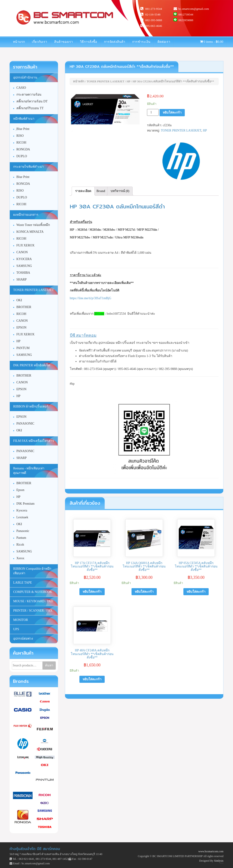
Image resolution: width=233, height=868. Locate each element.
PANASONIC (25, 424)
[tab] (83, 191)
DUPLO (22, 156)
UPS (16, 629)
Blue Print (23, 177)
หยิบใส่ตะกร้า (172, 113)
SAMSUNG (24, 266)
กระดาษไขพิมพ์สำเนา (28, 167)
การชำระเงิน (141, 42)
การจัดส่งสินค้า (115, 42)
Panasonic (23, 531)
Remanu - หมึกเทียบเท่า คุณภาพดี (29, 471)
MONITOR (21, 620)
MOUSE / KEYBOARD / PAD (33, 601)
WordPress (223, 863)
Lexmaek (22, 517)
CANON (22, 252)
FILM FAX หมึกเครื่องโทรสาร (34, 441)
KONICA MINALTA (30, 232)
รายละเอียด (83, 191)
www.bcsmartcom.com (211, 851)
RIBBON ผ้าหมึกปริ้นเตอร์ (31, 406)
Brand (101, 191)
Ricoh (20, 545)
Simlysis (219, 861)
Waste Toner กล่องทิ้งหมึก (33, 225)
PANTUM (23, 348)
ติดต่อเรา (164, 42)
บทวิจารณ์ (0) (120, 191)
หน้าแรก (19, 42)
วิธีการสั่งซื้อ (88, 42)
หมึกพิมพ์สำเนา (24, 119)
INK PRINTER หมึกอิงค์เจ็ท (32, 365)
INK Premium (25, 504)
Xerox (20, 558)
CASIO (21, 88)
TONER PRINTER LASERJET (106, 81)
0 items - (212, 42)
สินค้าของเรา (63, 42)
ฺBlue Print (23, 129)
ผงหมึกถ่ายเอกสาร (26, 215)
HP (128, 81)
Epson (20, 490)
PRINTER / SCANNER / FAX (33, 611)
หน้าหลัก (79, 81)
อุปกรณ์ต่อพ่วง (23, 639)
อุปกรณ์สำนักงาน (25, 77)
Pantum (21, 538)
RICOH (21, 143)
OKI (19, 300)
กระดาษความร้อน (29, 95)
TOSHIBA (23, 273)
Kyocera (22, 510)
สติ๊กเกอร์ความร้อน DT (32, 101)
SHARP (22, 280)
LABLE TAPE (23, 583)
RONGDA (23, 149)
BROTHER (24, 307)
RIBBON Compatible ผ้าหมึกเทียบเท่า (32, 571)
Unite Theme (221, 863)
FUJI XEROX (25, 245)
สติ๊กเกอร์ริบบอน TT (30, 108)
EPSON (21, 328)
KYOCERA (24, 259)
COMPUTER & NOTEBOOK (33, 592)
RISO (20, 136)
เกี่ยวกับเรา (39, 42)
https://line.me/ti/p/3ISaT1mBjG (91, 298)
